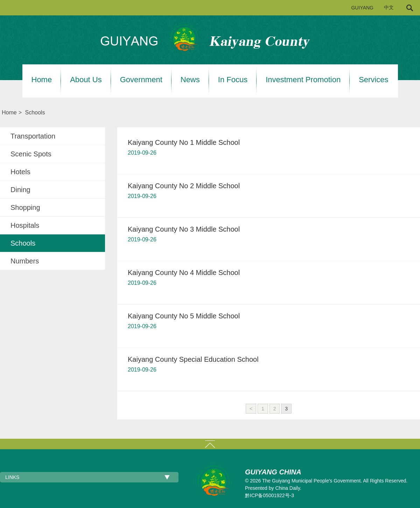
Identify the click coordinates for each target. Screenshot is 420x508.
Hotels (20, 172)
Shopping (25, 207)
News (190, 80)
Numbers (25, 261)
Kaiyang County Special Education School (193, 359)
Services (373, 80)
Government (141, 80)
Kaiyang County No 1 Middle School (184, 142)
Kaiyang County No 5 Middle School (184, 316)
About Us (86, 80)
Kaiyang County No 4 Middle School (184, 273)
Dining (20, 190)
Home (42, 80)
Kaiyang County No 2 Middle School (184, 186)
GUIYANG (362, 8)
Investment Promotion (303, 80)
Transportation (33, 136)
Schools (35, 112)
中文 (389, 8)
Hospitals (25, 225)
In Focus (233, 80)
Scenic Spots (31, 154)
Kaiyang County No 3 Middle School (184, 229)
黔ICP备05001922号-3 (269, 495)
